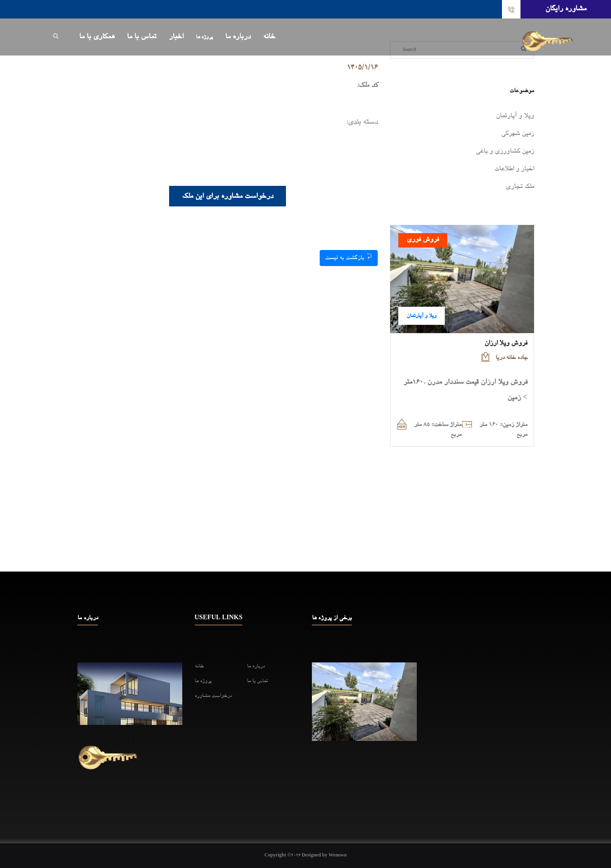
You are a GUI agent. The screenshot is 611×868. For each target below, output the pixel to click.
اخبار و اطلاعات (514, 169)
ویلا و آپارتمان (515, 116)
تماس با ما (142, 37)
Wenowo (337, 856)
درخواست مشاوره (213, 696)
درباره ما (238, 37)
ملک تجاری (520, 187)
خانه (269, 37)
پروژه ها (204, 37)
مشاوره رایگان (566, 9)
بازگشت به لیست (349, 257)
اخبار (176, 37)
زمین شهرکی (518, 134)
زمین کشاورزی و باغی (505, 152)
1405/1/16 (362, 68)
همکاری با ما (97, 37)
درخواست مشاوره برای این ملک (228, 197)
